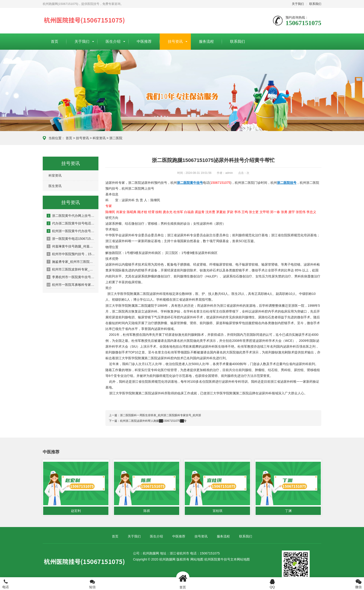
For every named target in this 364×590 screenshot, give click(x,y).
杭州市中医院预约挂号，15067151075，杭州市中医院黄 (71, 254)
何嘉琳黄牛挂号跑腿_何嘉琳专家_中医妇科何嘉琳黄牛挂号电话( (71, 246)
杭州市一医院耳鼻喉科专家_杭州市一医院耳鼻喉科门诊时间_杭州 (71, 285)
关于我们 (298, 4)
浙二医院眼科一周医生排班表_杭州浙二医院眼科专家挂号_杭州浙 (161, 415)
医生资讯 (55, 186)
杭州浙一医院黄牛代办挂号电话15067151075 (71, 231)
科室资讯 (99, 138)
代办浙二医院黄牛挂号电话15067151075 (71, 223)
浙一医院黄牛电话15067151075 (71, 239)
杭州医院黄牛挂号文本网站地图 (227, 559)
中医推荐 (144, 41)
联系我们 (315, 4)
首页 (55, 41)
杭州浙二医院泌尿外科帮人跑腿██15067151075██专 (153, 421)
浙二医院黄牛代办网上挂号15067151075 (71, 216)
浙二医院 (116, 138)
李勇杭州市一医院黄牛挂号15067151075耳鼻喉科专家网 (71, 277)
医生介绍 (113, 41)
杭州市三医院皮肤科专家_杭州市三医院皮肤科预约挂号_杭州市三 (71, 269)
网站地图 (197, 559)
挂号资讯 (175, 41)
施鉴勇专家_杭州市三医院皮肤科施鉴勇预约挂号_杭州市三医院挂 (71, 262)
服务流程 (206, 41)
